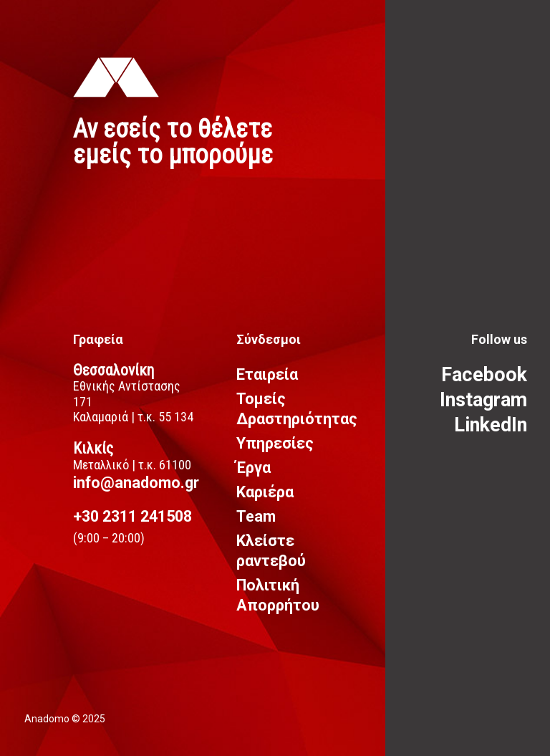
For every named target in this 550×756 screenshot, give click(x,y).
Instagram (483, 400)
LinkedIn (491, 425)
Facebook (484, 375)
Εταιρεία (267, 374)
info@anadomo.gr (136, 483)
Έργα (254, 468)
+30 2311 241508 (132, 516)
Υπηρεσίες (275, 443)
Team (256, 516)
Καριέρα (265, 492)
